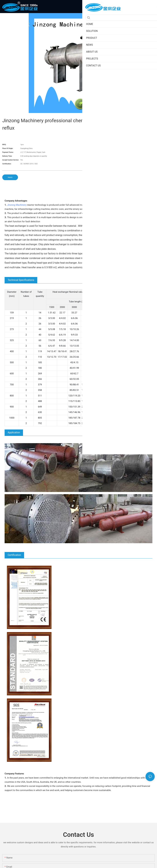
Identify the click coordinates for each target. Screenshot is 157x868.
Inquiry (10, 177)
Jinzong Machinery (17, 205)
